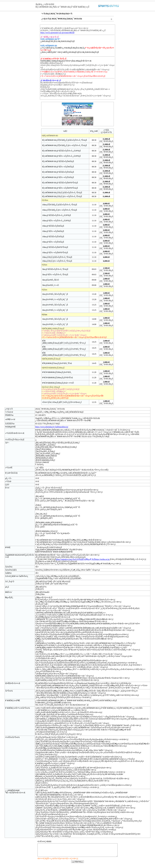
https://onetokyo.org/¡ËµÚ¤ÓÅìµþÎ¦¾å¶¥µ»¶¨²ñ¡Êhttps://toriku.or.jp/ (83, 559)
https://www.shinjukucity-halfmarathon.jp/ (52, 427)
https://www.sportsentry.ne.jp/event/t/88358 (57, 33)
